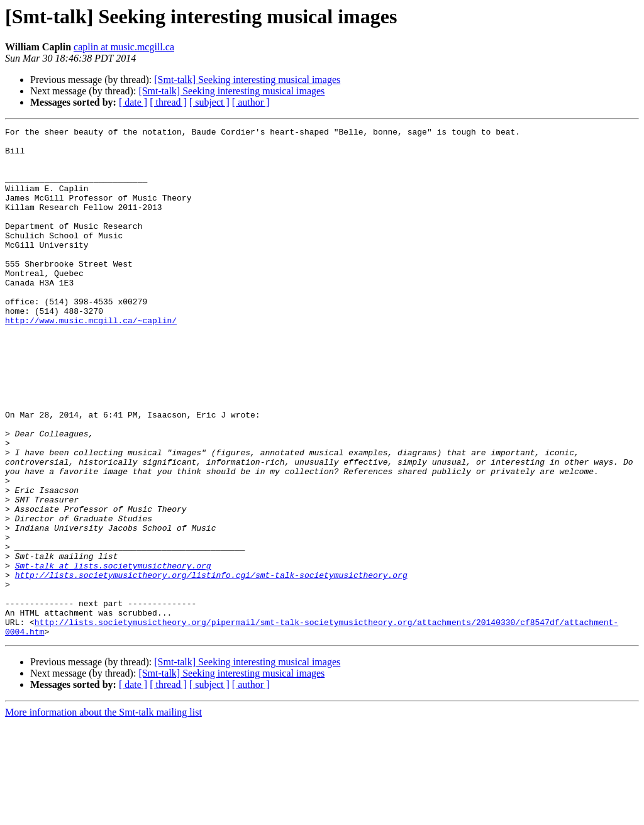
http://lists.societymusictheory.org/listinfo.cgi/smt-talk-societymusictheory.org (211, 665)
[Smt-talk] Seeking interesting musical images (247, 80)
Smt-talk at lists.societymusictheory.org (113, 654)
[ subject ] (209, 102)
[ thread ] (168, 102)
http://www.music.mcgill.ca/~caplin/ (91, 360)
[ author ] (251, 102)
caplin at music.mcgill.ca (124, 47)
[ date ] (133, 102)
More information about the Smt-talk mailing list (103, 814)
